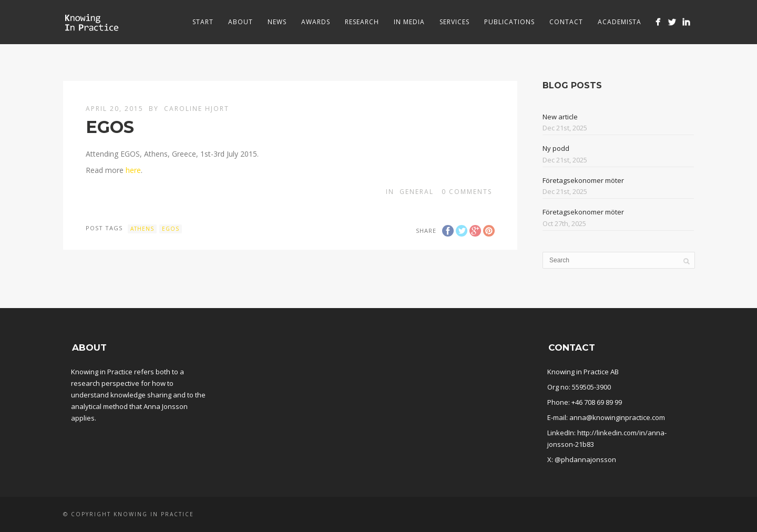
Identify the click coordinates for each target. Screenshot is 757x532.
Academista (620, 22)
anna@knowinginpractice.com (617, 417)
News (277, 22)
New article (560, 117)
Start (203, 22)
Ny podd (556, 148)
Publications (509, 22)
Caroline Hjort (197, 109)
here (133, 170)
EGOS (171, 229)
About (241, 22)
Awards (316, 22)
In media (409, 22)
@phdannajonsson (585, 459)
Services (454, 22)
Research (362, 22)
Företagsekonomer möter (583, 180)
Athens (142, 229)
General (417, 192)
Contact (566, 22)
